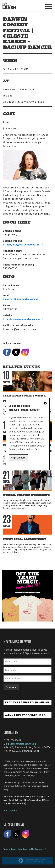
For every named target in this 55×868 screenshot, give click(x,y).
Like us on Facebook (7, 834)
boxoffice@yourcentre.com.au (21, 299)
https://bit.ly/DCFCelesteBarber (23, 244)
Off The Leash (9, 6)
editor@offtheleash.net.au (21, 744)
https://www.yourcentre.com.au (23, 319)
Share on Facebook (7, 352)
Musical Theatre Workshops (26, 495)
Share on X (16, 352)
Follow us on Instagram (26, 834)
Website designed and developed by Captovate (25, 849)
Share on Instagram (25, 352)
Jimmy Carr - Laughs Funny (24, 539)
